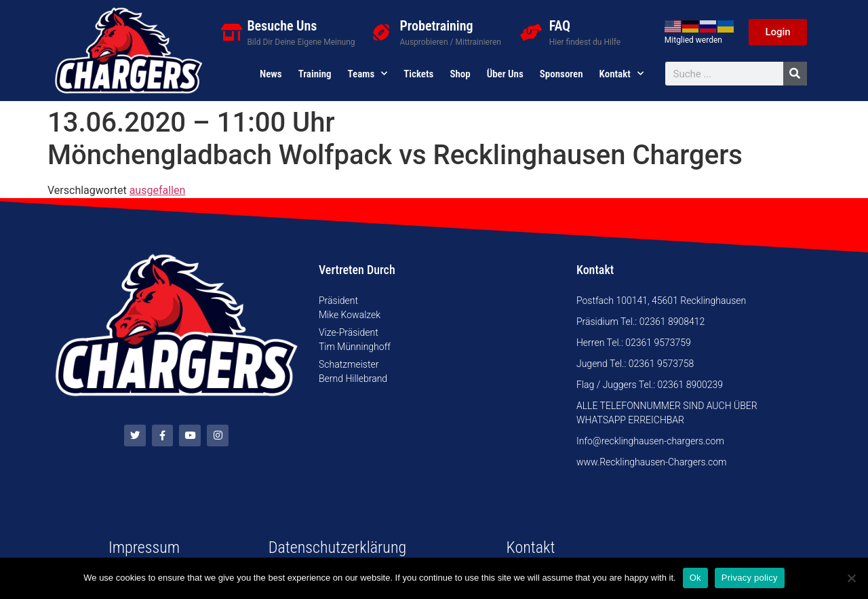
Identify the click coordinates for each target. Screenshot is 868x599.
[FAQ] (531, 32)
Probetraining (437, 26)
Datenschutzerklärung (337, 547)
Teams (368, 74)
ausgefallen (158, 190)
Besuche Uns (282, 26)
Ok (695, 578)
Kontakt (622, 74)
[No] (851, 578)
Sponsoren (561, 74)
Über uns (505, 74)
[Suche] (795, 74)
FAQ (560, 26)
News (271, 74)
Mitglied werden (693, 40)
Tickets (418, 74)
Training (315, 74)
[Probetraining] (381, 32)
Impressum (144, 547)
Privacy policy (750, 578)
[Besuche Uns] (232, 32)
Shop (460, 74)
